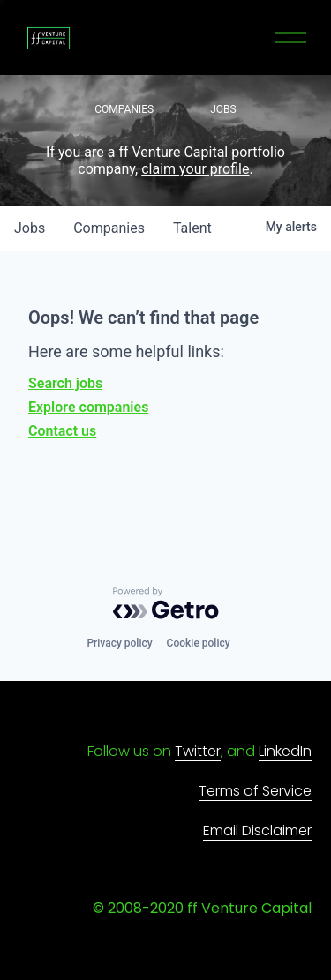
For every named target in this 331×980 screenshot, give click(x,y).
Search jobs (65, 383)
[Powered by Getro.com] (166, 603)
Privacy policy (119, 643)
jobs (30, 228)
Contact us (62, 431)
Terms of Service (255, 791)
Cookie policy (199, 643)
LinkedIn (285, 751)
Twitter (198, 751)
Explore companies (88, 407)
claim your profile (195, 169)
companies (109, 228)
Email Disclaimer (257, 830)
